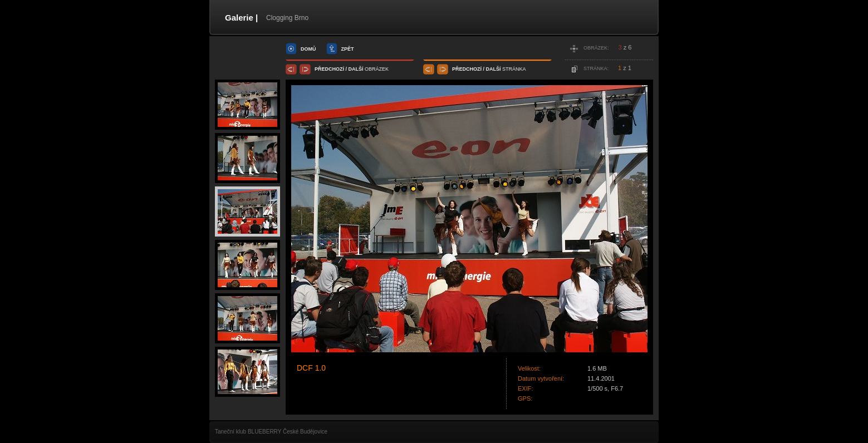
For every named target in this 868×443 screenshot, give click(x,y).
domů (308, 49)
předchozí (329, 69)
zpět (348, 49)
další (356, 69)
